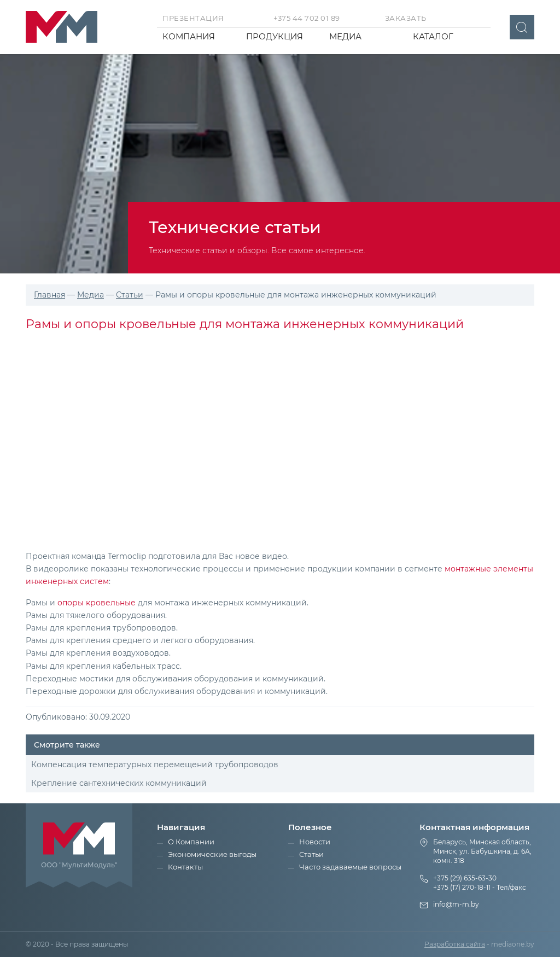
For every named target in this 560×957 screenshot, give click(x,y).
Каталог (433, 36)
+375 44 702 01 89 (307, 18)
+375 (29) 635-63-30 (465, 878)
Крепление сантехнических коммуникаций (119, 783)
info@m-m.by (456, 904)
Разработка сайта (455, 944)
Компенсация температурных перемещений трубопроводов (155, 765)
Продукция (275, 36)
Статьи (311, 854)
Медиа (345, 36)
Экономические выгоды (212, 854)
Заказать (406, 18)
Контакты (185, 867)
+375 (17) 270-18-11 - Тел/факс (480, 887)
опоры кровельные (97, 603)
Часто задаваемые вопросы (350, 867)
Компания (189, 36)
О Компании (191, 842)
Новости (315, 842)
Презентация (193, 18)
